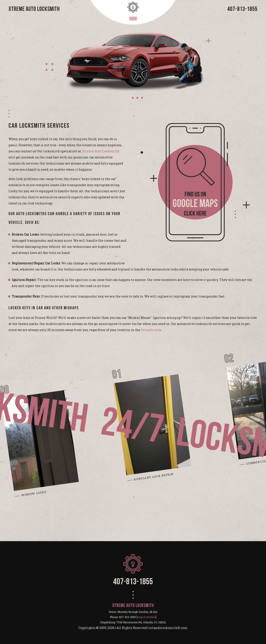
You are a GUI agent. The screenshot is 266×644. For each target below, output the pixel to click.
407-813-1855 (242, 9)
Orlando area (151, 330)
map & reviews (146, 617)
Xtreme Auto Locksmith (101, 151)
